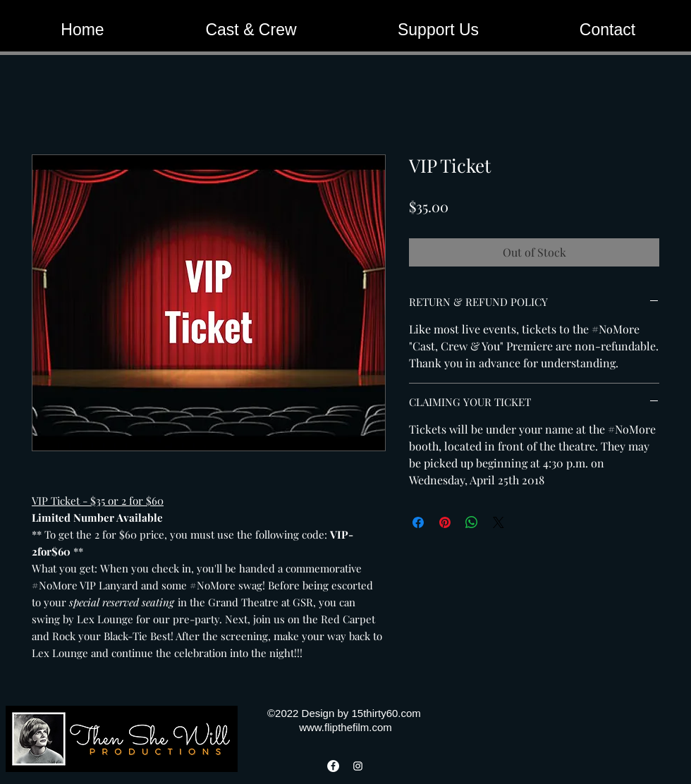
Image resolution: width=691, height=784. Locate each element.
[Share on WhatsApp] (472, 522)
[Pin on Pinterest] (445, 522)
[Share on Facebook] (418, 522)
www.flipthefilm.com (345, 727)
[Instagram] (358, 766)
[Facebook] (333, 766)
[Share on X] (499, 522)
